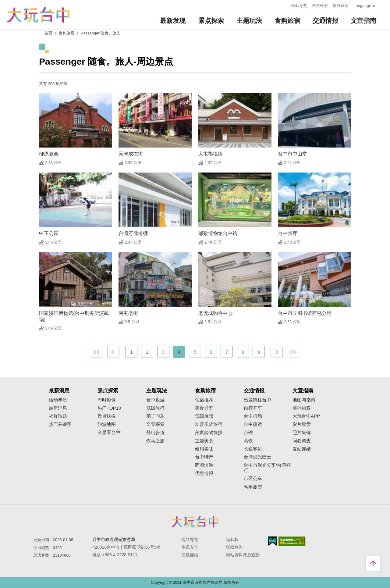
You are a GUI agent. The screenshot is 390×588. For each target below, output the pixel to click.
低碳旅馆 (204, 416)
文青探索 (155, 424)
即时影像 (107, 400)
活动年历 (58, 400)
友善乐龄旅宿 (209, 424)
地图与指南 (304, 400)
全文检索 (320, 6)
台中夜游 (155, 400)
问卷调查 (302, 441)
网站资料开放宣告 (243, 555)
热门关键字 (60, 424)
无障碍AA (292, 541)
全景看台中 (109, 433)
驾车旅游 (253, 487)
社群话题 (58, 416)
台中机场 (253, 416)
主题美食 (204, 441)
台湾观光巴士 (257, 457)
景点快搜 (107, 416)
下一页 (277, 352)
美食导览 (204, 408)
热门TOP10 (109, 408)
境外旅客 (341, 6)
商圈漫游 (204, 465)
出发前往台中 (257, 400)
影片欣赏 (302, 424)
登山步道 (155, 433)
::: (285, 5)
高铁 (248, 441)
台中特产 (204, 457)
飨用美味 (204, 449)
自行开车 (253, 408)
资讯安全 (190, 547)
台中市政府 (195, 522)
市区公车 (253, 479)
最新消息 (58, 408)
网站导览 (299, 6)
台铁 (248, 433)
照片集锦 (302, 433)
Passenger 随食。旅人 (101, 33)
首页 (48, 33)
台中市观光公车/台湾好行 (267, 468)
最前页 (97, 352)
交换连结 (190, 555)
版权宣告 (234, 547)
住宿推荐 (204, 400)
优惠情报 (204, 473)
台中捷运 (253, 424)
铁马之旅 (155, 441)
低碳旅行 (155, 408)
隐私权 (232, 540)
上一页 (113, 352)
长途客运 (253, 449)
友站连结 (302, 449)
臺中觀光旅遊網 (38, 15)
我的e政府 (272, 541)
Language (362, 6)
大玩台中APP (306, 416)
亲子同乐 (155, 416)
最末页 (293, 352)
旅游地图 (107, 424)
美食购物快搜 (209, 433)
